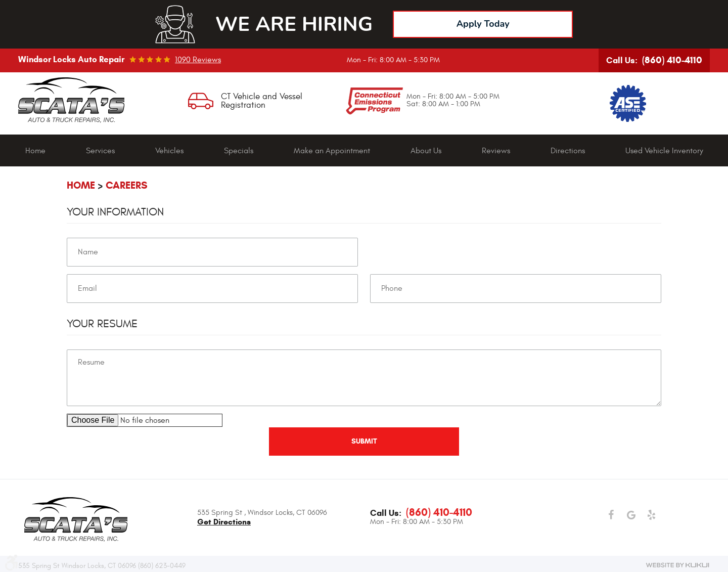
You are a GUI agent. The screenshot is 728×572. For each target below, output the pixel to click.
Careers (127, 185)
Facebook (611, 516)
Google (631, 516)
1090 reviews (198, 60)
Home (35, 151)
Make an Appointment (332, 151)
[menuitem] (35, 151)
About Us (426, 151)
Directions (568, 151)
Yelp (651, 516)
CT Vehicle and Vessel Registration (262, 101)
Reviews (496, 151)
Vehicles (169, 151)
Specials (239, 151)
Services (100, 151)
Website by (677, 565)
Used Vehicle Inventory (664, 151)
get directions (224, 522)
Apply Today (483, 24)
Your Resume (102, 324)
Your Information (115, 212)
